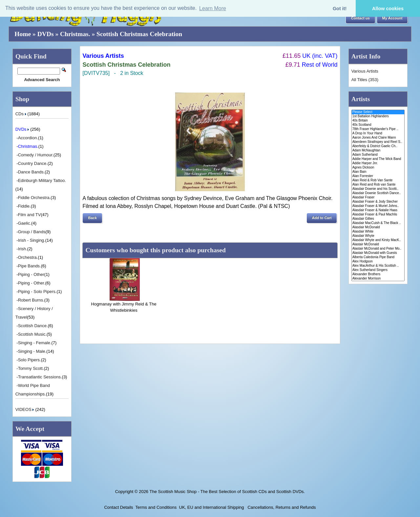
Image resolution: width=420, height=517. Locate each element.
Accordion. (28, 138)
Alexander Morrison (378, 279)
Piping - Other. (32, 283)
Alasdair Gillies (378, 219)
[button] (360, 18)
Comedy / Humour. (36, 155)
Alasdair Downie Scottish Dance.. (378, 193)
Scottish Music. (32, 334)
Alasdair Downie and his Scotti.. (378, 189)
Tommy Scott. (31, 368)
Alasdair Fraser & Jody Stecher (378, 202)
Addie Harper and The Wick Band (378, 159)
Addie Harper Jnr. (378, 163)
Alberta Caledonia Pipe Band (378, 257)
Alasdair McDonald (378, 227)
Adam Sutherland (378, 155)
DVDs (46, 34)
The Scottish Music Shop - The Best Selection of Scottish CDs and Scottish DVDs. (227, 492)
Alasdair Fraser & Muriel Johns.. (378, 206)
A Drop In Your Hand (378, 134)
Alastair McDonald (378, 245)
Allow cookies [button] (388, 9)
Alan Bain (378, 172)
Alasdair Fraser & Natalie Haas (378, 210)
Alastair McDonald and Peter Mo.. (378, 249)
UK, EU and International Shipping (212, 507)
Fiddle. (24, 206)
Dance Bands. (31, 172)
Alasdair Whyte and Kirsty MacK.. (378, 240)
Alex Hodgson (378, 262)
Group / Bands (32, 232)
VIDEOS (25, 409)
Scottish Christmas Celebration (139, 34)
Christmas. (75, 34)
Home (23, 34)
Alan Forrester (378, 176)
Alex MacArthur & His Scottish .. (378, 266)
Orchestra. (28, 257)
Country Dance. (33, 163)
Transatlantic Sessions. (40, 377)
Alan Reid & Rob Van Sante (378, 180)
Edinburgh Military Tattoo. (42, 180)
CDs (21, 114)
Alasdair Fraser (378, 198)
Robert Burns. (31, 300)
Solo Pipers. (30, 360)
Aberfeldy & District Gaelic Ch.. (378, 146)
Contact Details (118, 507)
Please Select (378, 112)
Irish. (23, 249)
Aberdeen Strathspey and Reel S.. (378, 142)
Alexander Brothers (378, 274)
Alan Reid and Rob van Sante (378, 185)
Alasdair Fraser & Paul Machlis (378, 215)
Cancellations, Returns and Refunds (281, 507)
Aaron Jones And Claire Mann (378, 138)
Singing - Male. (32, 351)
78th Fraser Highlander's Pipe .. (378, 129)
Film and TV (30, 215)
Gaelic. (25, 223)
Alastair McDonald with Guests (378, 253)
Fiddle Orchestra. (34, 198)
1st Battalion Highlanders (378, 116)
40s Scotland (378, 125)
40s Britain (378, 121)
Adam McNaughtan (378, 151)
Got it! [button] (340, 9)
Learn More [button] (213, 8)
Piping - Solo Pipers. (37, 292)
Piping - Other (31, 274)
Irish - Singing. (32, 240)
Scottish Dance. (33, 326)
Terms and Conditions (156, 507)
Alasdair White (378, 232)
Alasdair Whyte (378, 236)
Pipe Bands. (30, 266)
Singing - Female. (35, 343)
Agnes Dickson (378, 168)
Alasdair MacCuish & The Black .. (378, 223)
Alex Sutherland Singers (378, 270)
